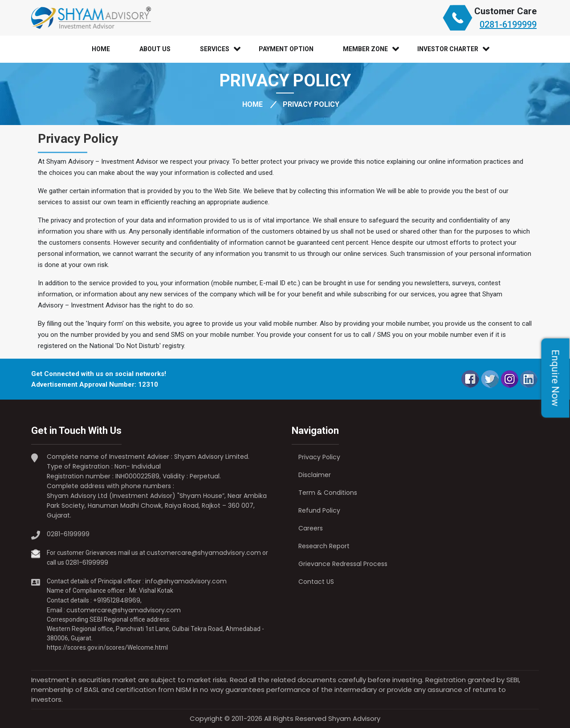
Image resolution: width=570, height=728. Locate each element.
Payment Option (286, 49)
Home (101, 49)
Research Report (324, 546)
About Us (155, 49)
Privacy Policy (319, 457)
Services (215, 49)
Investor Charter (448, 49)
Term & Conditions (328, 493)
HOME (252, 104)
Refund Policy (319, 510)
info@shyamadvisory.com (186, 581)
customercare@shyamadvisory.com (204, 553)
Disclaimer (315, 475)
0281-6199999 (508, 24)
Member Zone (365, 49)
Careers (311, 528)
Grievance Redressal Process (343, 564)
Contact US (316, 582)
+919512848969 (117, 600)
